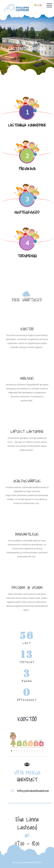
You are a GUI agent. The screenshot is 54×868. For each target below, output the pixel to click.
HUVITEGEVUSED (27, 212)
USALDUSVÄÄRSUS (27, 481)
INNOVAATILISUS (27, 534)
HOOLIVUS (27, 378)
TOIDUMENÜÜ (27, 256)
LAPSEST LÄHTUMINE (27, 431)
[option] (27, 45)
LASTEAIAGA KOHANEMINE (27, 125)
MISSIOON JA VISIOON (27, 587)
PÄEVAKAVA (27, 169)
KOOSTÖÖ (27, 329)
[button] (12, 751)
